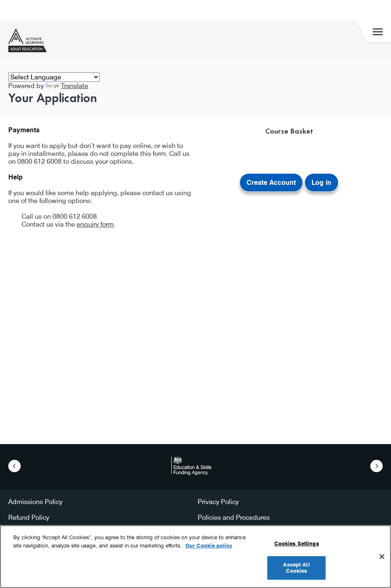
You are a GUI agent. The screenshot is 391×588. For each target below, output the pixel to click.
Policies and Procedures (234, 517)
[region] (195, 557)
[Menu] (378, 32)
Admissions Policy (35, 502)
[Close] (382, 557)
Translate (67, 86)
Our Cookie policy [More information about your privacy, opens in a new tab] (209, 545)
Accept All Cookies (296, 568)
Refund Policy (29, 517)
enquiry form (95, 224)
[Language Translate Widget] (54, 77)
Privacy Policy (218, 502)
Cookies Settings (297, 543)
